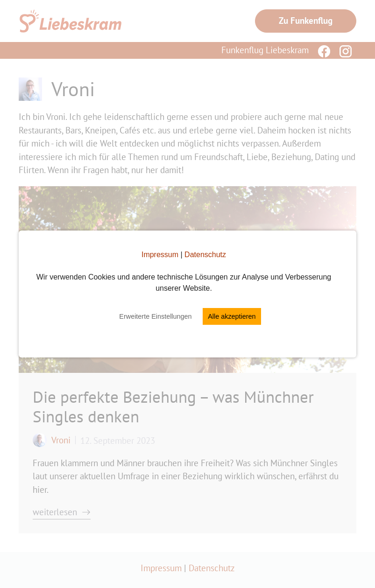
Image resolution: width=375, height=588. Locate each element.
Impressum (160, 255)
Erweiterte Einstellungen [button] (155, 316)
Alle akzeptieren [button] (232, 316)
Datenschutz (205, 255)
